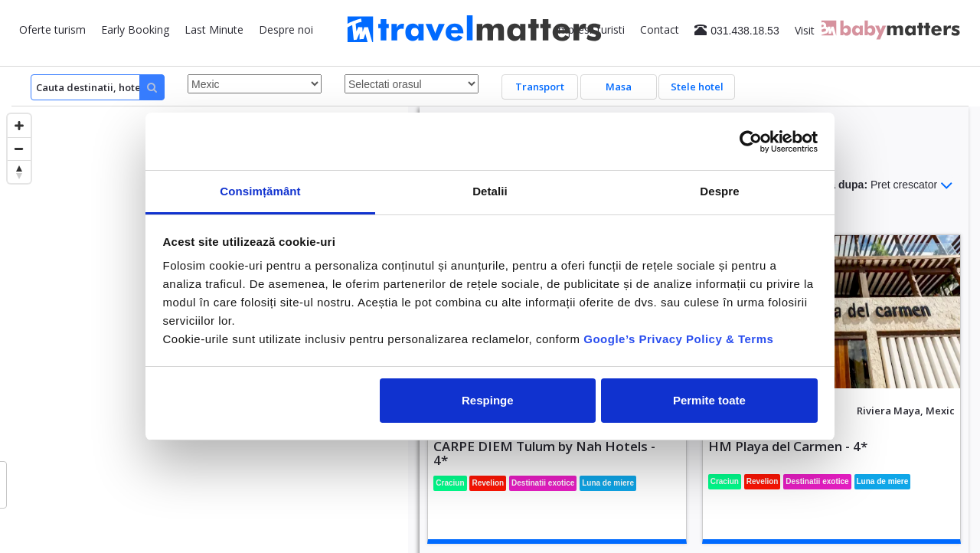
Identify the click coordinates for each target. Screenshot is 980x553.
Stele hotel (697, 87)
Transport (540, 87)
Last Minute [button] (214, 29)
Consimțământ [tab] (260, 191)
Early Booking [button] (135, 29)
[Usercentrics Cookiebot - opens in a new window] (751, 142)
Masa (619, 87)
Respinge (488, 400)
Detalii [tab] (490, 191)
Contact (660, 29)
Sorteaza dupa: (872, 185)
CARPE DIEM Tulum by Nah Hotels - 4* (544, 453)
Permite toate (709, 400)
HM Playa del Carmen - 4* (788, 446)
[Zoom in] (19, 126)
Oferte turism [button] (52, 29)
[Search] (98, 87)
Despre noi (286, 29)
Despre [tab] (719, 191)
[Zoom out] (19, 149)
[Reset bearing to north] (19, 172)
